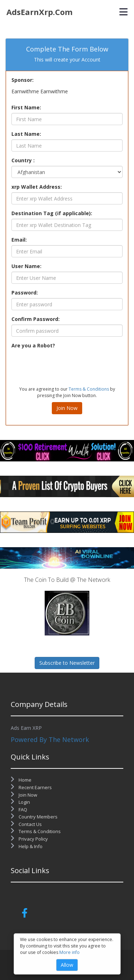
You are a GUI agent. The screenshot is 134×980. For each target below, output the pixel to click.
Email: (19, 240)
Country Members (34, 817)
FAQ (19, 810)
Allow (67, 965)
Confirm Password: (36, 319)
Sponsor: (23, 80)
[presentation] (66, 365)
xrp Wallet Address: (37, 187)
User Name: (26, 266)
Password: (25, 293)
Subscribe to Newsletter (67, 663)
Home (21, 780)
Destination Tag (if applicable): (52, 213)
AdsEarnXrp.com (39, 12)
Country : (23, 160)
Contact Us (26, 824)
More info (70, 952)
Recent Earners (31, 787)
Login (20, 802)
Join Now (67, 408)
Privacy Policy (29, 839)
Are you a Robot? (33, 345)
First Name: (26, 107)
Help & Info (27, 846)
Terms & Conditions (89, 389)
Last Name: (26, 134)
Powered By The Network (50, 739)
